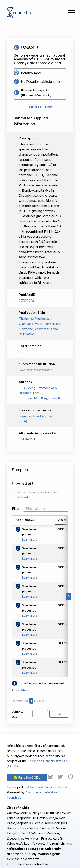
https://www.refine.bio (31, 864)
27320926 (26, 300)
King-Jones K (51, 398)
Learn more (30, 539)
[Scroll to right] (69, 596)
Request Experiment (40, 107)
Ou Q (23, 388)
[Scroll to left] (11, 596)
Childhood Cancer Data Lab (48, 787)
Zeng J (33, 388)
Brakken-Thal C (30, 393)
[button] (71, 12)
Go (59, 714)
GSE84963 (27, 439)
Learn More (20, 690)
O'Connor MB (29, 398)
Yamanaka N (48, 388)
